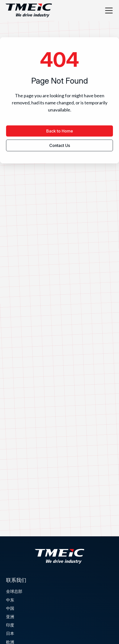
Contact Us (60, 145)
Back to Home (60, 131)
